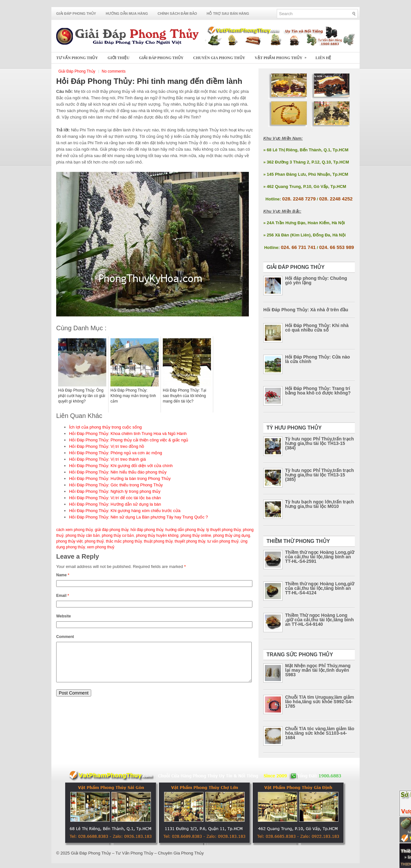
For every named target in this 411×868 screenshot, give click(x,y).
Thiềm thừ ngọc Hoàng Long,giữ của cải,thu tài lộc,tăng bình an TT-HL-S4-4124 (320, 588)
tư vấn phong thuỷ (223, 541)
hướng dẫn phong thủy (185, 530)
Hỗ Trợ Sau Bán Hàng (228, 13)
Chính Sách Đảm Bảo (177, 13)
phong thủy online (196, 536)
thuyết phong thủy (190, 541)
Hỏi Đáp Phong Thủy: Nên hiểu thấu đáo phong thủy (118, 472)
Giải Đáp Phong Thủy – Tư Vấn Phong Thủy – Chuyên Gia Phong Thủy (137, 853)
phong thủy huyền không (157, 536)
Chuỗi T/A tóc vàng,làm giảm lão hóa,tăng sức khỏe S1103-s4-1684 (320, 733)
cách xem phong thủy (74, 530)
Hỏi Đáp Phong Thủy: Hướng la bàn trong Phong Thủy (120, 478)
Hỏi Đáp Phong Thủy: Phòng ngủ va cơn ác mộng (116, 453)
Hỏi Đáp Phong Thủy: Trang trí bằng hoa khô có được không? (318, 391)
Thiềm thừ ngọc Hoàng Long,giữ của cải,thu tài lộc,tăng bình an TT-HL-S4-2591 (320, 557)
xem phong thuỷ (101, 547)
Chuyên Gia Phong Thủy (219, 58)
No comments (114, 71)
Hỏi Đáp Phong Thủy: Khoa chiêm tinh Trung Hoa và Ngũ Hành (128, 434)
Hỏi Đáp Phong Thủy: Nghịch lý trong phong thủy (115, 491)
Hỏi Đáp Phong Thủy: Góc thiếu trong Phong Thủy (116, 485)
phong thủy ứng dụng (232, 536)
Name (63, 575)
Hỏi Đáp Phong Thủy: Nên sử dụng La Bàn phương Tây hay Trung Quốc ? (139, 517)
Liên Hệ (324, 58)
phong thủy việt (69, 541)
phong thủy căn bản (83, 536)
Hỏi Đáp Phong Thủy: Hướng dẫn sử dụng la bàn (115, 504)
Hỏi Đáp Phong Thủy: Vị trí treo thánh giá (107, 459)
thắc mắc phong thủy (124, 541)
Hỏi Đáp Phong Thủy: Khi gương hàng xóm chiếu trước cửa (125, 511)
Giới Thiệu (118, 58)
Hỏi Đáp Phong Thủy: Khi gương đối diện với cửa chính (121, 466)
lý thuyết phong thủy (223, 530)
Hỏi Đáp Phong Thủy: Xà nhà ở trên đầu (306, 310)
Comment (65, 637)
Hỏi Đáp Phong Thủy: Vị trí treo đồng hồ (107, 446)
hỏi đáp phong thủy (147, 530)
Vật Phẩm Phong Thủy (283, 56)
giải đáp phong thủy (112, 530)
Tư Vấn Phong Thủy (77, 58)
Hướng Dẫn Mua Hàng (127, 13)
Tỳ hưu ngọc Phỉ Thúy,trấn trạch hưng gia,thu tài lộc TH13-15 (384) (319, 443)
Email (63, 596)
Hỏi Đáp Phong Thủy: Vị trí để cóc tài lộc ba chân (115, 498)
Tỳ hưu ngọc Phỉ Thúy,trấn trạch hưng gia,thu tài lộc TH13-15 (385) (319, 475)
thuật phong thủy (158, 541)
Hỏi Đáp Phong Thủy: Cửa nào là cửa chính (318, 359)
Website (64, 616)
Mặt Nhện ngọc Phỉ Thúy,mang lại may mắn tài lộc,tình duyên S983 (318, 670)
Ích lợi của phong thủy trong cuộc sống (105, 427)
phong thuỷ (94, 541)
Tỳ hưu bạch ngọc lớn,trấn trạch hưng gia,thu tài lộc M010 (319, 504)
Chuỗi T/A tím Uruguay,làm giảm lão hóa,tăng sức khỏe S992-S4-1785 (319, 702)
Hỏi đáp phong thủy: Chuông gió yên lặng (316, 280)
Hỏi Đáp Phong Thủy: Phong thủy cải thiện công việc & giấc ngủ (129, 440)
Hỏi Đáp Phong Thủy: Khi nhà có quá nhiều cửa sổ (317, 328)
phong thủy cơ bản (118, 536)
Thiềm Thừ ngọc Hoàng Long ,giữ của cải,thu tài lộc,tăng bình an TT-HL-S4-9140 (319, 620)
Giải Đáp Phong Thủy (76, 13)
